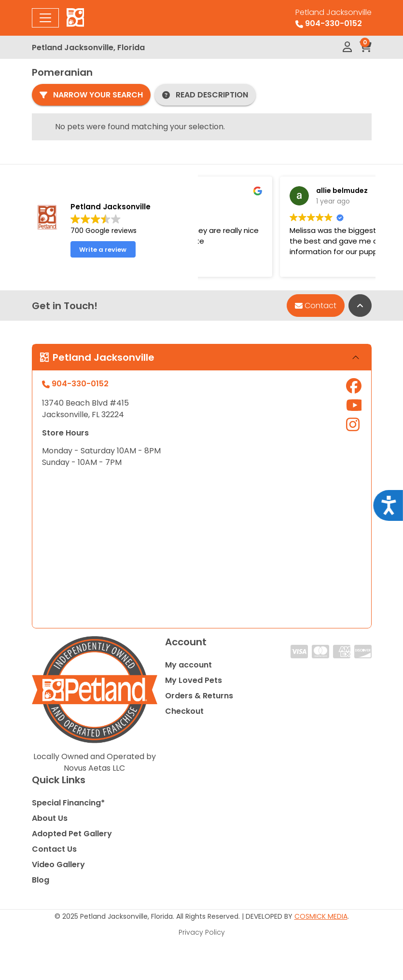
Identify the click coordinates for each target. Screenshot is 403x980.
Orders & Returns (199, 696)
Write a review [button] (103, 250)
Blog (41, 880)
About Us (50, 818)
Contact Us (54, 849)
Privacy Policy (202, 932)
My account (188, 665)
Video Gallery (58, 864)
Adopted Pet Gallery (72, 834)
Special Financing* (68, 803)
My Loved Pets (194, 680)
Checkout (184, 711)
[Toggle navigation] (45, 18)
